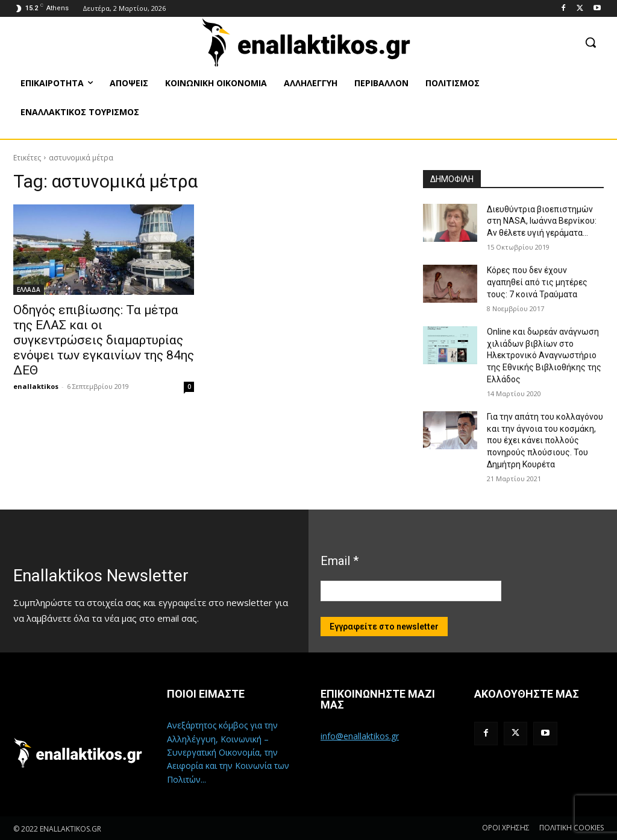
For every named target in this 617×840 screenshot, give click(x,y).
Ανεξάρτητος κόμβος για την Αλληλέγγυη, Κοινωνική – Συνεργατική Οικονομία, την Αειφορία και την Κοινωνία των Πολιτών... (228, 752)
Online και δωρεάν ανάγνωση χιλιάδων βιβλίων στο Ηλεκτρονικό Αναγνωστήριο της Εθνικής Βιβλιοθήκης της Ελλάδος (544, 355)
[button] (590, 42)
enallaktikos (36, 386)
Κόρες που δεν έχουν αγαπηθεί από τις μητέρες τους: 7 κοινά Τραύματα (537, 282)
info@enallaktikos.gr (360, 736)
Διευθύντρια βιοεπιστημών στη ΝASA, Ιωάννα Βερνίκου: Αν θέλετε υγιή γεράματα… (542, 221)
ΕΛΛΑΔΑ (29, 289)
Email (340, 561)
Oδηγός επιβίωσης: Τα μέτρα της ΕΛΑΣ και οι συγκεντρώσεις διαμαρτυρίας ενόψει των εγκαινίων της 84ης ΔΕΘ (104, 340)
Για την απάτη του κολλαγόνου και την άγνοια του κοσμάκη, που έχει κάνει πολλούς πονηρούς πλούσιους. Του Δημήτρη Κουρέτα (545, 440)
